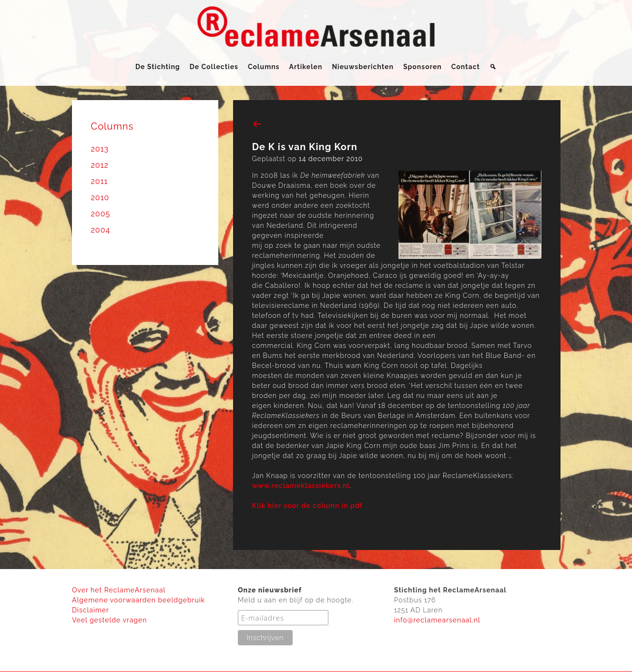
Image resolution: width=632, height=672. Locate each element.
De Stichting (158, 67)
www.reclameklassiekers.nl (301, 486)
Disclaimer (91, 610)
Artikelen (306, 67)
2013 (100, 149)
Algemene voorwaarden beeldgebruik (138, 600)
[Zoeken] (493, 67)
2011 (100, 181)
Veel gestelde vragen (109, 620)
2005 (101, 214)
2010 (100, 198)
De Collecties (214, 67)
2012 (100, 165)
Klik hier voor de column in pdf (307, 506)
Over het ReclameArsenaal (119, 590)
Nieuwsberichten (362, 67)
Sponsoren (423, 67)
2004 (101, 230)
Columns (264, 67)
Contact (466, 67)
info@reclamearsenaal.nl (437, 620)
